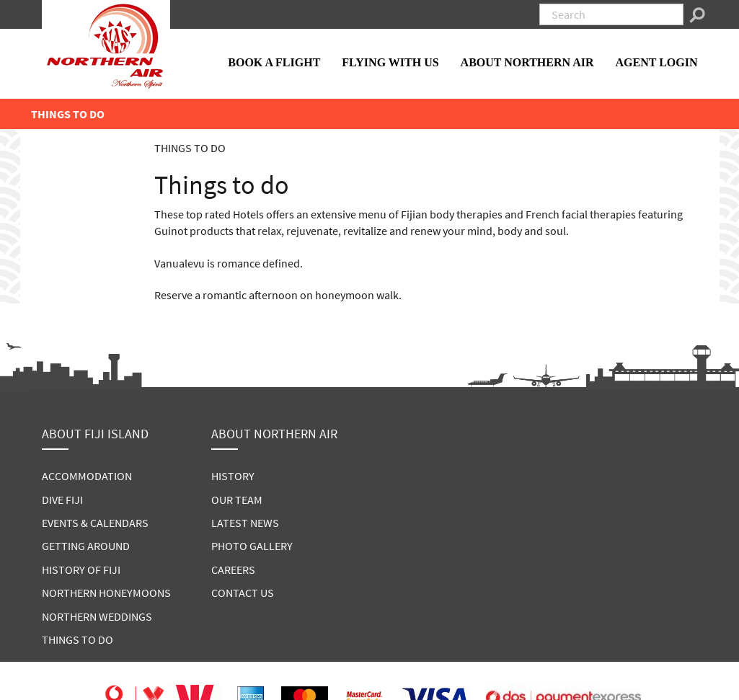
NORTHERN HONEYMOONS (106, 593)
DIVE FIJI (62, 500)
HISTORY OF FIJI (81, 570)
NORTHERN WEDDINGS (97, 616)
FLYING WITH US (390, 62)
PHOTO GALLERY (252, 546)
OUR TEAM (237, 500)
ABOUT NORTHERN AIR (527, 62)
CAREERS (233, 570)
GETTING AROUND (86, 546)
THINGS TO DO (78, 639)
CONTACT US (243, 593)
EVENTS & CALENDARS (95, 523)
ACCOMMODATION (87, 476)
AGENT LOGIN (657, 62)
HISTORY (233, 476)
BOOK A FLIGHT (274, 62)
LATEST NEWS (245, 523)
